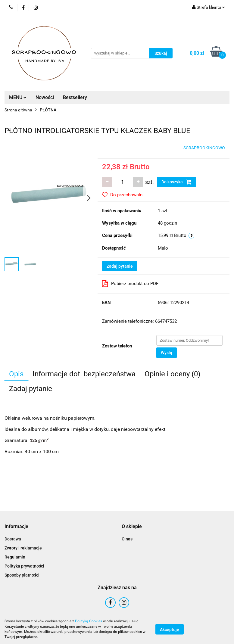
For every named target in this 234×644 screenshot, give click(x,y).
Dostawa (13, 539)
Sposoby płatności (22, 575)
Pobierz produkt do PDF (130, 284)
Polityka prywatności (24, 566)
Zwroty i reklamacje (23, 548)
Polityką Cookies (89, 621)
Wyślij (167, 353)
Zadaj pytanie (120, 266)
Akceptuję (170, 629)
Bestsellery (75, 97)
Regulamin (15, 557)
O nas (127, 539)
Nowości (45, 97)
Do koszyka (176, 182)
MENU (18, 97)
